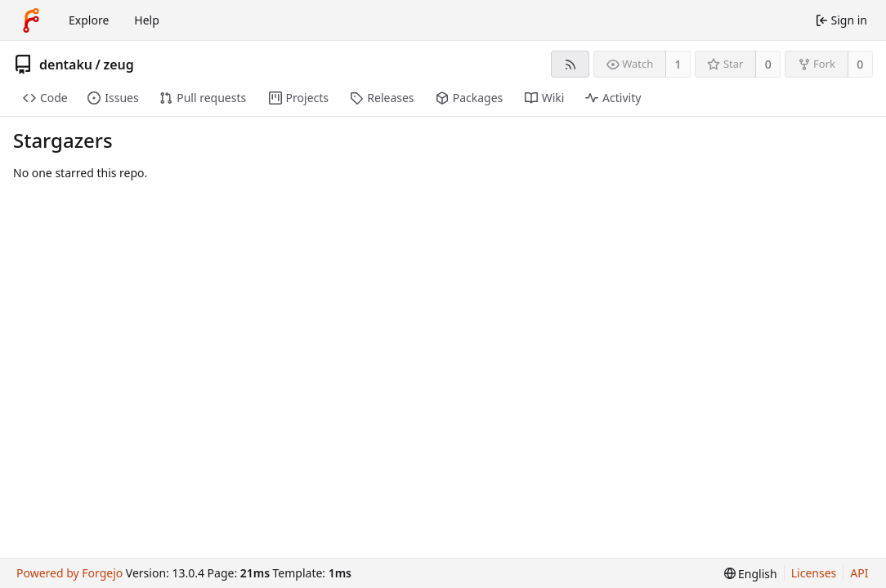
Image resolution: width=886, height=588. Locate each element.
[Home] (31, 20)
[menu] (751, 574)
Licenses (814, 573)
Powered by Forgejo (69, 573)
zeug (118, 65)
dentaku (66, 65)
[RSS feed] (570, 64)
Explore (89, 20)
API (859, 573)
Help (147, 20)
